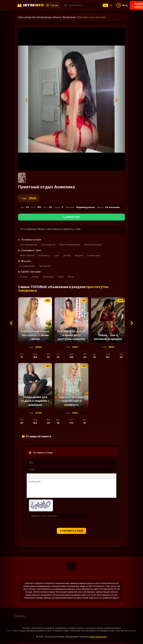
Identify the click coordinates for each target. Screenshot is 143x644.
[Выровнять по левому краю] (49, 477)
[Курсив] (36, 477)
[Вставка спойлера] (100, 477)
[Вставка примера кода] (94, 477)
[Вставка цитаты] (88, 477)
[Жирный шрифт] (30, 477)
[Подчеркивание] (42, 477)
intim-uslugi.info (27, 17)
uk (114, 5)
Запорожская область (49, 17)
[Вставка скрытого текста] (106, 477)
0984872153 (72, 217)
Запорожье (69, 17)
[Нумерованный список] (74, 477)
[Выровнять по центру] (55, 477)
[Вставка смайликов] (81, 477)
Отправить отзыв (71, 531)
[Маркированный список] (68, 477)
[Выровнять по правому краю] (61, 477)
